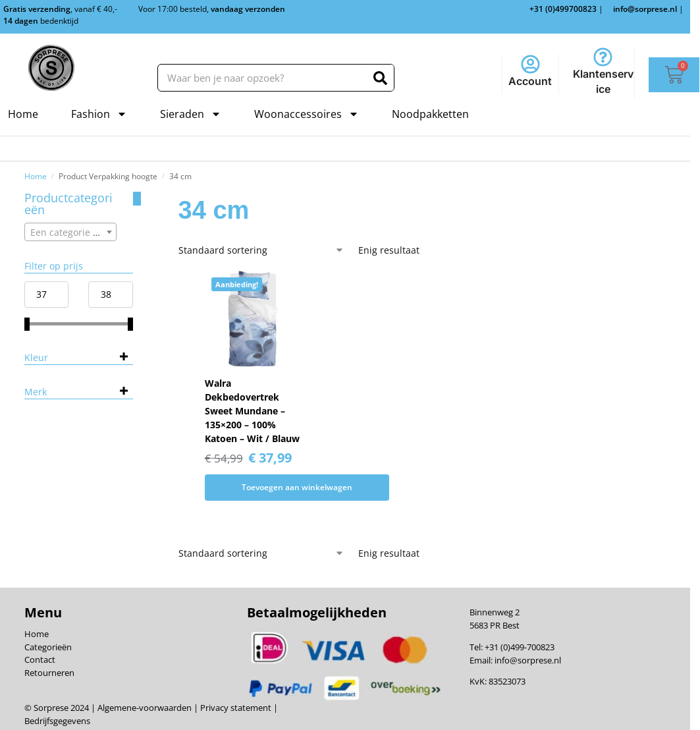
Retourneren (49, 673)
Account (530, 81)
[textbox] (71, 233)
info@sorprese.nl (528, 660)
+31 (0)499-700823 (520, 647)
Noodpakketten (430, 114)
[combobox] (71, 232)
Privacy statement (235, 708)
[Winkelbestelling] (261, 250)
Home (23, 114)
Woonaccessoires (307, 114)
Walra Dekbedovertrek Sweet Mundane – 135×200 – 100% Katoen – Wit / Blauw (252, 411)
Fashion (99, 114)
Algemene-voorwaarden (145, 708)
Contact (40, 660)
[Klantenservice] (603, 57)
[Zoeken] (380, 78)
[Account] (530, 64)
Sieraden (191, 114)
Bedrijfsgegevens (57, 721)
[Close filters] (137, 199)
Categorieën (48, 647)
